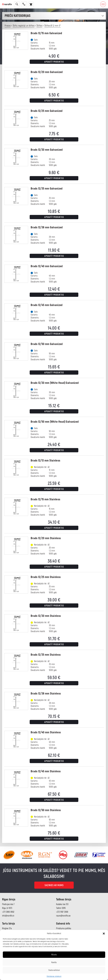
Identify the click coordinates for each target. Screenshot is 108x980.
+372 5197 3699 (62, 912)
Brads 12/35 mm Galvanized (47, 189)
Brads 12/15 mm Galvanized (46, 33)
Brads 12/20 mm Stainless (46, 538)
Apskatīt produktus (54, 62)
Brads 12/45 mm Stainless (46, 771)
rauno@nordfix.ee (63, 916)
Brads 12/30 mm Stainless (46, 616)
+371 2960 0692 (8, 912)
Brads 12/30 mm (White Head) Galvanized (55, 383)
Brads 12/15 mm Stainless (45, 499)
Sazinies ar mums (54, 885)
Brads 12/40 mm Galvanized (47, 266)
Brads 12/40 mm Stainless (46, 732)
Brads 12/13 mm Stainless (45, 461)
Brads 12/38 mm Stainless (46, 694)
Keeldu (54, 962)
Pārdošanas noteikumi (54, 976)
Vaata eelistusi (54, 970)
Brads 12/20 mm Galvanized (47, 72)
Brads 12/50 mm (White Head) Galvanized (55, 422)
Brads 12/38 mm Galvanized (47, 227)
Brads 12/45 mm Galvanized (47, 305)
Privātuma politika (64, 928)
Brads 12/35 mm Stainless (46, 655)
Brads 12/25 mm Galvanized (47, 111)
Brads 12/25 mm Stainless (46, 577)
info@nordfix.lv (8, 916)
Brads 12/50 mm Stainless (46, 810)
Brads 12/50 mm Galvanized (47, 344)
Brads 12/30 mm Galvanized (47, 150)
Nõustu (54, 955)
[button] (104, 934)
